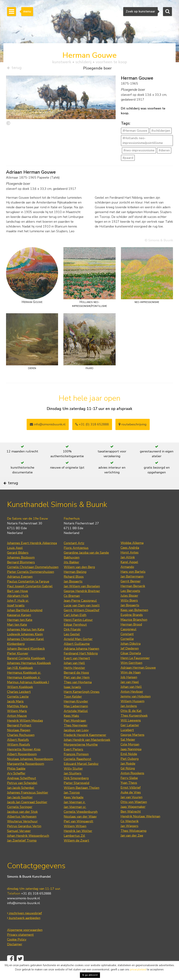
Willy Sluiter (73, 778)
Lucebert (127, 740)
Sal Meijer (128, 749)
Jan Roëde (128, 773)
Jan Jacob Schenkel (21, 798)
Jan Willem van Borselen (82, 596)
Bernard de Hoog (76, 682)
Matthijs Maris (17, 716)
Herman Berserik (133, 596)
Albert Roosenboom (22, 764)
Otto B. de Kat (131, 721)
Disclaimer (15, 954)
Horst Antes (130, 562)
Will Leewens (131, 730)
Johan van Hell (74, 673)
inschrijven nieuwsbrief (25, 923)
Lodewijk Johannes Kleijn (25, 644)
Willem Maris (17, 721)
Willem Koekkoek (20, 697)
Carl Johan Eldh (75, 625)
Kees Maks (71, 726)
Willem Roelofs (19, 754)
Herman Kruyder (76, 711)
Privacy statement (20, 945)
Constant (127, 644)
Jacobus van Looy (76, 740)
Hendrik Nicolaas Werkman (140, 826)
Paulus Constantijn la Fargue (28, 591)
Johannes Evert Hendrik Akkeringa (32, 553)
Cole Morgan (130, 754)
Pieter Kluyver (18, 663)
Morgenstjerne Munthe (81, 754)
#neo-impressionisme (139, 152)
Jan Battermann (132, 586)
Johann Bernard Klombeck (26, 658)
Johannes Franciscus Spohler (28, 802)
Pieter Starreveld (77, 793)
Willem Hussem (132, 711)
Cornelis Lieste (18, 706)
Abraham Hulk (18, 606)
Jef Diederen (130, 658)
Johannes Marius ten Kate (26, 639)
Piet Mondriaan (75, 730)
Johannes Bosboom (21, 567)
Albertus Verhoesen (22, 826)
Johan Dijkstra (131, 653)
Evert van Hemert (77, 668)
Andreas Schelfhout (22, 788)
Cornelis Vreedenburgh (81, 821)
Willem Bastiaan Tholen (82, 798)
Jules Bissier (129, 605)
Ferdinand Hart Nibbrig (81, 663)
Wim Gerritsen (131, 673)
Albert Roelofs (18, 750)
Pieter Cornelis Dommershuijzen (31, 582)
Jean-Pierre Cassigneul (80, 610)
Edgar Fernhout (75, 634)
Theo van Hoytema (78, 692)
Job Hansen (129, 687)
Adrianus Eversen (20, 586)
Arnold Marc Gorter (78, 649)
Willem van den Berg (79, 577)
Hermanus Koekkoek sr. (24, 682)
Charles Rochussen (21, 745)
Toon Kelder (73, 706)
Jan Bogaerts (73, 591)
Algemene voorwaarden (25, 940)
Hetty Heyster (74, 678)
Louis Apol (15, 558)
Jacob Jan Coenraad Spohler (27, 812)
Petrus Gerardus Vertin (24, 836)
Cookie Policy (17, 949)
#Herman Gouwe (135, 132)
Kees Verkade (74, 807)
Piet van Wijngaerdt (78, 831)
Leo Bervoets (130, 601)
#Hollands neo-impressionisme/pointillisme (143, 142)
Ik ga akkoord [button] (90, 975)
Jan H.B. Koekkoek (20, 678)
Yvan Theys (129, 793)
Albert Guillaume (77, 654)
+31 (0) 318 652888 (92, 426)
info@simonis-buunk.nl (24, 913)
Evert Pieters (73, 759)
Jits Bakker (71, 572)
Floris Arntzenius (76, 558)
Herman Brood (131, 634)
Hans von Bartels (133, 581)
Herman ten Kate (20, 630)
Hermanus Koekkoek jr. (24, 687)
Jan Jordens (129, 716)
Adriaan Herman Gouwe (138, 677)
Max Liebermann (76, 716)
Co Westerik (130, 831)
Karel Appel (129, 572)
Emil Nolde (129, 764)
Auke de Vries (131, 802)
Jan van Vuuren (131, 807)
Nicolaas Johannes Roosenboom (30, 769)
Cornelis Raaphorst (78, 769)
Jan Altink (128, 567)
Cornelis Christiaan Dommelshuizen (33, 577)
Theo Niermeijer (76, 735)
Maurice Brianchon (134, 629)
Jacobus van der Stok (22, 821)
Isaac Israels (72, 697)
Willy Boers (129, 610)
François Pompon (76, 764)
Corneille (127, 649)
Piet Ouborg (130, 769)
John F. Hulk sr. (18, 610)
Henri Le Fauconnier (135, 668)
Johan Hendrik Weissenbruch (28, 845)
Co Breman (72, 606)
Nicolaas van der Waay (80, 826)
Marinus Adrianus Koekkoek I (28, 692)
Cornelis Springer (20, 817)
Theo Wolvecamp (134, 841)
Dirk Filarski (72, 639)
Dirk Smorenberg (76, 788)
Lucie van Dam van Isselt (82, 615)
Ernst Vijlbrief (131, 797)
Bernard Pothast (19, 735)
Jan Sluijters (73, 783)
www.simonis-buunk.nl (24, 908)
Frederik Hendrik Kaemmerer (85, 745)
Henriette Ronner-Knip (24, 759)
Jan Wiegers (129, 836)
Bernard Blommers (21, 572)
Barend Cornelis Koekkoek (26, 668)
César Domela (131, 663)
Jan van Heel (130, 692)
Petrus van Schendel (22, 793)
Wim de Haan (131, 682)
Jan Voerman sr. (75, 817)
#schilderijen (161, 132)
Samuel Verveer (19, 841)
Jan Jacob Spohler (20, 807)
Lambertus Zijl (74, 845)
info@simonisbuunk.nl (48, 426)
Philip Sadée (16, 778)
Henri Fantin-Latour (78, 630)
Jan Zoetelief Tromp (22, 850)
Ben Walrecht (131, 821)
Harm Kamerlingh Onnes (82, 702)
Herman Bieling (75, 582)
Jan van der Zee (132, 845)
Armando (127, 577)
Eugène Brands (132, 625)
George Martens (132, 745)
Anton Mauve (17, 726)
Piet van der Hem (77, 687)
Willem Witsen (75, 836)
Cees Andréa (130, 557)
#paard (128, 159)
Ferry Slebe (129, 788)
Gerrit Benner (131, 591)
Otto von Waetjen (134, 812)
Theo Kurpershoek (134, 725)
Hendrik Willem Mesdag (25, 730)
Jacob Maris (15, 711)
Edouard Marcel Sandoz (81, 774)
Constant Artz (74, 553)
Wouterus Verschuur (22, 831)
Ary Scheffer (16, 783)
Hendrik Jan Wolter (78, 841)
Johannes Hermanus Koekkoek (29, 673)
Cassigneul (128, 639)
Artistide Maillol (76, 721)
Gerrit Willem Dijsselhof (82, 620)
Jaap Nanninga (131, 759)
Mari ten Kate (17, 634)
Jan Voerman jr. (75, 812)
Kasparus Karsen (19, 625)
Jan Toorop (72, 802)
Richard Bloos (74, 586)
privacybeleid (138, 970)
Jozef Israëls (16, 615)
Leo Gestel (72, 644)
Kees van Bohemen (134, 620)
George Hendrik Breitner (82, 601)
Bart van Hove (17, 601)
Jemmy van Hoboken (136, 706)
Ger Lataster (130, 735)
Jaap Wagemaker (133, 817)
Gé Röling (128, 778)
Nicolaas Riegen (19, 740)
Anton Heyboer (132, 701)
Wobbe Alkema (132, 553)
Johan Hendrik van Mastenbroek (87, 750)
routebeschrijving (133, 426)
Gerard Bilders (18, 562)
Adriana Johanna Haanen (81, 658)
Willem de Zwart (76, 850)
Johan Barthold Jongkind (25, 620)
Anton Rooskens (132, 783)
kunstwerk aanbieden (24, 928)
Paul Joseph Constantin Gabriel (30, 596)
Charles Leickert (19, 702)
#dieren (164, 152)
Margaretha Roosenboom (26, 774)
